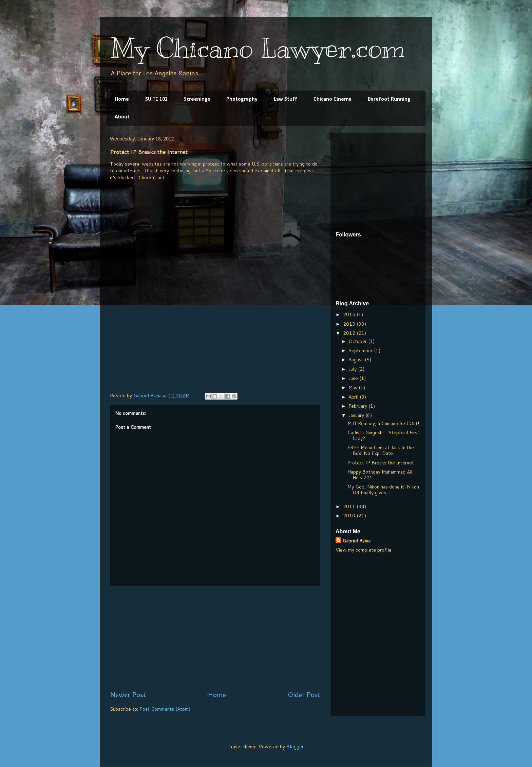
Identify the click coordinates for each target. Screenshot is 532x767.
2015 (350, 314)
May (354, 387)
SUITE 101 (156, 99)
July (353, 369)
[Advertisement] (215, 638)
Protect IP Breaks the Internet (381, 463)
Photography (242, 99)
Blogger (295, 747)
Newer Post (128, 695)
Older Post (304, 695)
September (361, 350)
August (357, 360)
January (357, 415)
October (358, 341)
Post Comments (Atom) (165, 709)
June (354, 378)
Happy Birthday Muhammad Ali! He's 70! (381, 475)
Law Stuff (286, 99)
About (122, 117)
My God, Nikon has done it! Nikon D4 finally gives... (383, 490)
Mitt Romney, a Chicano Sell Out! (383, 423)
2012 (350, 333)
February (358, 406)
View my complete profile (364, 550)
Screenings (197, 99)
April (354, 397)
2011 (350, 506)
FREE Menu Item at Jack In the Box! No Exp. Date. (381, 450)
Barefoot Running (389, 99)
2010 (350, 516)
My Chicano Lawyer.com (257, 48)
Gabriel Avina (356, 541)
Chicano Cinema (332, 99)
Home (122, 99)
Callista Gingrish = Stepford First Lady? (383, 435)
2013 (350, 324)
